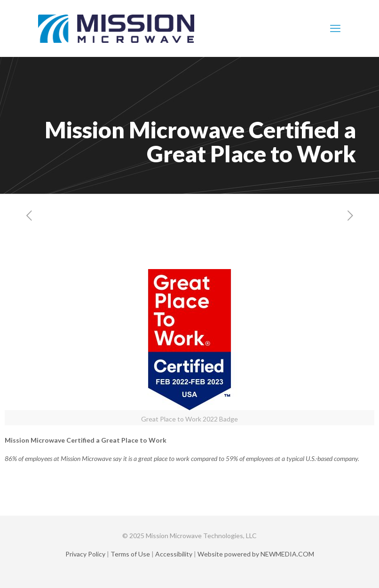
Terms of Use (130, 554)
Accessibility (174, 554)
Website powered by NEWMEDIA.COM (256, 554)
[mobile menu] (335, 28)
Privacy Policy (85, 554)
